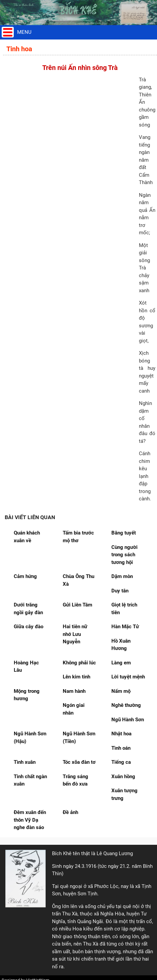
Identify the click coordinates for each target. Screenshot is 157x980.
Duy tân (120, 591)
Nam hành (74, 691)
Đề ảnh (70, 812)
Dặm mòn (122, 576)
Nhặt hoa (121, 734)
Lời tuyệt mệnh (128, 677)
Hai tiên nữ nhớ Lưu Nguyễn (75, 634)
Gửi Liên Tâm (77, 605)
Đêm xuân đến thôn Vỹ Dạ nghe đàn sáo (30, 820)
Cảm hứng (25, 576)
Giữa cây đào (29, 627)
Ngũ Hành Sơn (128, 720)
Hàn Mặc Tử (125, 627)
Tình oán (121, 748)
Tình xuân (25, 762)
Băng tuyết (124, 533)
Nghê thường (126, 705)
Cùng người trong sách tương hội (124, 555)
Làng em (121, 663)
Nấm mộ (121, 691)
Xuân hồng (123, 777)
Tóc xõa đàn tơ (79, 762)
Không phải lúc (79, 663)
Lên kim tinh (76, 677)
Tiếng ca (121, 762)
